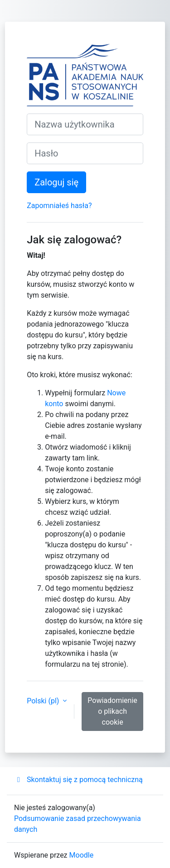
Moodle (82, 855)
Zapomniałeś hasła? (59, 206)
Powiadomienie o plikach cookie (112, 711)
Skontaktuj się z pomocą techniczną (78, 780)
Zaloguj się (56, 182)
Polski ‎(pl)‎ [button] (44, 701)
